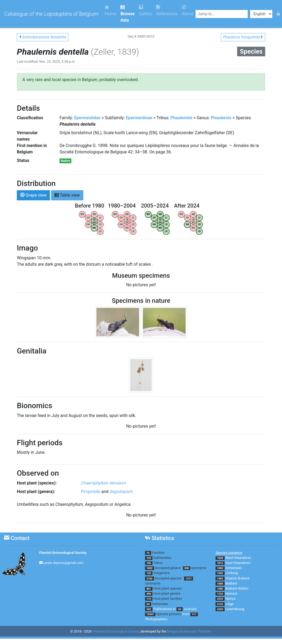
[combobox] (222, 14)
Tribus (158, 563)
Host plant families (168, 599)
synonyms (199, 568)
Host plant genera (167, 593)
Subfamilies (162, 558)
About (188, 11)
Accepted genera (168, 568)
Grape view (33, 195)
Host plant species (167, 588)
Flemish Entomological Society (63, 553)
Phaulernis (221, 118)
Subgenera (161, 573)
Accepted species (168, 578)
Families (158, 553)
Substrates (160, 604)
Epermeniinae (139, 118)
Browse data (128, 14)
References (167, 11)
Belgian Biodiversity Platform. (189, 632)
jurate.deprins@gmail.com (64, 563)
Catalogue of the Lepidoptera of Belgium (51, 14)
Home (110, 11)
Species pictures (169, 614)
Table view (67, 195)
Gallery (145, 11)
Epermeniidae (87, 118)
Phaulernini (181, 118)
